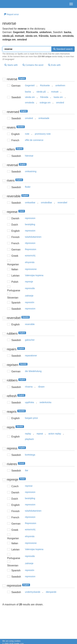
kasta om (58, 97)
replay (28, 434)
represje (29, 282)
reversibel (62, 203)
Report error (11, 14)
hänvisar (29, 156)
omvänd (60, 103)
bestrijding (30, 224)
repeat (40, 434)
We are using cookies (12, 641)
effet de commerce (34, 140)
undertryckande (33, 592)
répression (30, 243)
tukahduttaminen (33, 237)
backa (28, 92)
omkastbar (30, 203)
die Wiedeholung (33, 371)
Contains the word (33, 65)
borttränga (30, 455)
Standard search (63, 49)
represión (30, 302)
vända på (41, 92)
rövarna (29, 387)
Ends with (54, 65)
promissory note (43, 134)
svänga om (45, 103)
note (27, 134)
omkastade (44, 118)
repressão (30, 288)
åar (27, 470)
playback (29, 439)
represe (29, 486)
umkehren (60, 85)
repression (30, 218)
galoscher (30, 340)
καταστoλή (30, 256)
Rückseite (45, 85)
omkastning (31, 171)
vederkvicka (45, 402)
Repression (31, 249)
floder (28, 187)
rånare (41, 387)
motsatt (55, 92)
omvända (30, 103)
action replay (55, 434)
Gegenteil (30, 85)
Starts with (11, 65)
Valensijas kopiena (34, 275)
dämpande (51, 592)
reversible (30, 324)
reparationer (31, 356)
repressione (31, 269)
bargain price (31, 418)
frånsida (44, 97)
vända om (30, 97)
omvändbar (47, 203)
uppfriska (29, 402)
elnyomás (30, 262)
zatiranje (29, 296)
